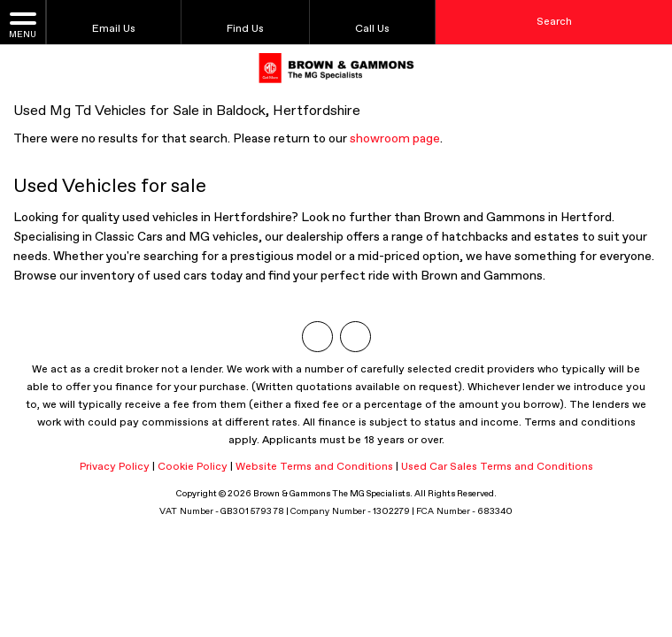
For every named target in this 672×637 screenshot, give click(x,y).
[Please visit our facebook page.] (355, 337)
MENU (23, 24)
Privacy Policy (115, 467)
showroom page (395, 139)
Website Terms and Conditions (314, 467)
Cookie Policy (193, 467)
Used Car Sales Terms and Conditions (497, 467)
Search (554, 22)
